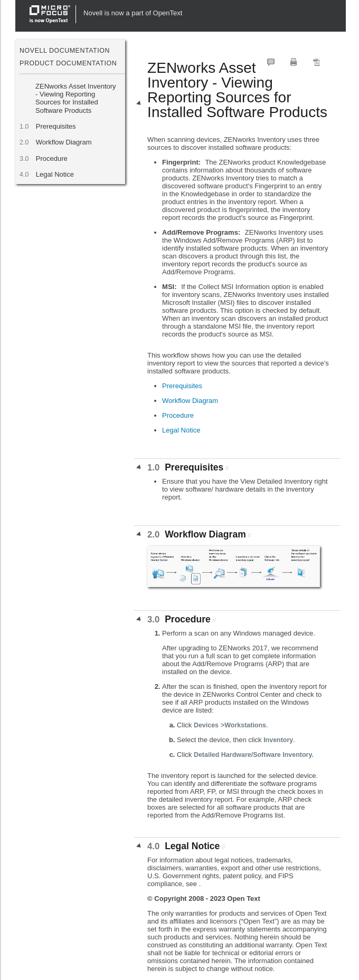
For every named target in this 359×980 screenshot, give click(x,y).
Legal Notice (55, 174)
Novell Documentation (65, 51)
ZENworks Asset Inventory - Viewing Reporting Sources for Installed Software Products (75, 98)
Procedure (51, 158)
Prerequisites (55, 126)
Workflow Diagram (64, 142)
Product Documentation (68, 63)
